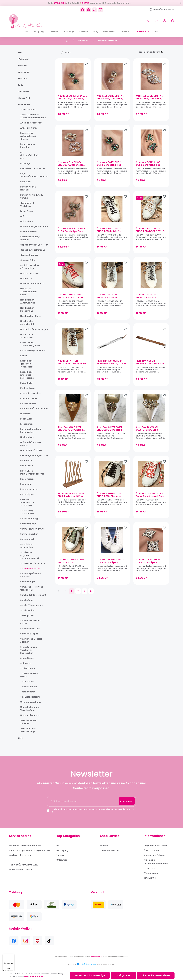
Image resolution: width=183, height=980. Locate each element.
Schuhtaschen (28, 610)
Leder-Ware (26, 419)
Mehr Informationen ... (35, 976)
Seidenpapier (27, 615)
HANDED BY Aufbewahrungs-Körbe (29, 292)
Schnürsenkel (27, 539)
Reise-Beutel (27, 466)
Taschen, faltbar (29, 687)
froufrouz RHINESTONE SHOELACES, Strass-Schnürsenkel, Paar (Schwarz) (109, 495)
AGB (66, 809)
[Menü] (13, 955)
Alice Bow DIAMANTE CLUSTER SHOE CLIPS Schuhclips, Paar (147, 429)
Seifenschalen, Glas (30, 629)
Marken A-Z (24, 98)
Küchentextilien (28, 403)
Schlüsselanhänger (30, 519)
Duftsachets (27, 221)
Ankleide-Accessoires (31, 123)
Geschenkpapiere (29, 255)
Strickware (26, 663)
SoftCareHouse (89, 964)
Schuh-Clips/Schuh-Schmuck (31, 575)
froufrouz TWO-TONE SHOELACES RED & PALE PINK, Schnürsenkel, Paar (71, 296)
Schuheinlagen (28, 582)
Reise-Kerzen (27, 479)
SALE (20, 738)
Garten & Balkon (29, 232)
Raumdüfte (26, 461)
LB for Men (25, 414)
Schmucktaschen (29, 534)
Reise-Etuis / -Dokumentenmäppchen (32, 472)
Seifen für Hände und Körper (31, 622)
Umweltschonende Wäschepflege (30, 709)
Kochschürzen (27, 388)
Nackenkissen (27, 437)
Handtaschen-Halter (31, 316)
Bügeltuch (25, 182)
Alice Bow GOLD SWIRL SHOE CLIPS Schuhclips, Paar (71, 429)
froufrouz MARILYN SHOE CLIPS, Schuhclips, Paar (110, 561)
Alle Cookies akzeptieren (156, 975)
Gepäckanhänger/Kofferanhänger (32, 245)
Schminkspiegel (28, 524)
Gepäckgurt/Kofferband (32, 250)
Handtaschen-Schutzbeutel (28, 323)
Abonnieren (127, 801)
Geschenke (24, 92)
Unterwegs (23, 72)
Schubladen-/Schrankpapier (32, 563)
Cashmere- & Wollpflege (27, 205)
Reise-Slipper (27, 494)
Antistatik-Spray (29, 128)
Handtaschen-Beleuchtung (28, 309)
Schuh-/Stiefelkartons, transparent (32, 588)
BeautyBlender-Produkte (28, 146)
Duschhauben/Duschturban (32, 226)
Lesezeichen (26, 424)
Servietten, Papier (29, 634)
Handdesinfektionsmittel (32, 284)
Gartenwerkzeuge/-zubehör (30, 238)
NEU (20, 53)
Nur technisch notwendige (90, 975)
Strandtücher (27, 658)
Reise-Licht (26, 484)
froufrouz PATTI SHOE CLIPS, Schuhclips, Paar (110, 164)
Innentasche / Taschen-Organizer (30, 344)
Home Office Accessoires (27, 336)
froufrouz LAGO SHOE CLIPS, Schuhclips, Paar (149, 561)
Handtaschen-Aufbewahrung (28, 301)
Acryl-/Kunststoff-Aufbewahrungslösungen (32, 116)
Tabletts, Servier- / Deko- (30, 675)
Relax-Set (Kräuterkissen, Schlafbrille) (28, 502)
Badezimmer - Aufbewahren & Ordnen (28, 136)
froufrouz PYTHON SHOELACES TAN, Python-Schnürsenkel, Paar (72, 362)
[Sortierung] (150, 52)
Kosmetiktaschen (29, 398)
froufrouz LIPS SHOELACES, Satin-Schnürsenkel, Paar (150, 495)
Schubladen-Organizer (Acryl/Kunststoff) (30, 555)
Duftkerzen (26, 216)
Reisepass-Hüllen (29, 489)
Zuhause (22, 66)
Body (20, 85)
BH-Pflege (25, 163)
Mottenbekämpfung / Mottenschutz (31, 431)
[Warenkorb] (171, 21)
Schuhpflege (27, 600)
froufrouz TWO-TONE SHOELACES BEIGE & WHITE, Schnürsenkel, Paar (151, 230)
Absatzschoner (28, 110)
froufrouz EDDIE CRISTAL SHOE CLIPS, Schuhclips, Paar (149, 97)
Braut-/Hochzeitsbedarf (32, 168)
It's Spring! (23, 59)
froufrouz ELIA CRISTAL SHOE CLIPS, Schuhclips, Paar (71, 164)
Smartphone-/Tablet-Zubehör (32, 640)
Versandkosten (97, 957)
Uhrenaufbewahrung (31, 702)
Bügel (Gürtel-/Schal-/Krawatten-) (32, 175)
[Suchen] (148, 21)
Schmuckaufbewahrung (32, 529)
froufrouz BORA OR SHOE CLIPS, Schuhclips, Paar (72, 230)
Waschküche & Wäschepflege (28, 730)
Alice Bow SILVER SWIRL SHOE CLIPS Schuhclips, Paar (110, 429)
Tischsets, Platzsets (30, 697)
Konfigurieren (123, 975)
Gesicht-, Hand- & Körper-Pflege (30, 267)
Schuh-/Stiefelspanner (32, 605)
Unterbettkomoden (30, 715)
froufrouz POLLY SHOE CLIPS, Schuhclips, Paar (149, 164)
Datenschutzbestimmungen (85, 809)
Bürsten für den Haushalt (28, 188)
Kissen (24, 356)
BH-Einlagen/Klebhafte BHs (30, 155)
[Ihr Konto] (164, 21)
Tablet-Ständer (28, 668)
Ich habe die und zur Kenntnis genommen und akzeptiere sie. (93, 811)
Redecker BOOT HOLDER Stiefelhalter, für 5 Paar (71, 495)
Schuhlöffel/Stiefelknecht (32, 595)
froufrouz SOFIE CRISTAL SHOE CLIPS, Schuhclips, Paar (110, 97)
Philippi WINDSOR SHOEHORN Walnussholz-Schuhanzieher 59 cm (150, 362)
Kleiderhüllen (27, 383)
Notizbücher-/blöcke (31, 450)
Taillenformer (27, 682)
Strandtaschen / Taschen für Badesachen (29, 650)
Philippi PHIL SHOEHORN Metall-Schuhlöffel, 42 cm (111, 362)
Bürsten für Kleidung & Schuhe (32, 196)
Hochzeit (22, 79)
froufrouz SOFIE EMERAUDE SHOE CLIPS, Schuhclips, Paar (72, 97)
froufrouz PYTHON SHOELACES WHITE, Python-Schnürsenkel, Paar (148, 296)
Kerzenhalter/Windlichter (32, 351)
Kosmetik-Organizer (31, 393)
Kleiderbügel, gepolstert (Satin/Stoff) (27, 364)
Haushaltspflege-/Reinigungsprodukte (32, 329)
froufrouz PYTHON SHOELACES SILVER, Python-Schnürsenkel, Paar (109, 296)
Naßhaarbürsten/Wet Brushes (31, 444)
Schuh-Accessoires (30, 569)
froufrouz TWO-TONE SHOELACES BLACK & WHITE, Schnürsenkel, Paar (111, 230)
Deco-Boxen (27, 211)
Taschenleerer (28, 692)
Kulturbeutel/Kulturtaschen (32, 409)
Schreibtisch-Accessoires (27, 546)
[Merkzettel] (156, 21)
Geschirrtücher (28, 260)
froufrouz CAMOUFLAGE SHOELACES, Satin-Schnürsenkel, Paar (71, 561)
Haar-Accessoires (30, 273)
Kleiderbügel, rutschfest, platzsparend (27, 375)
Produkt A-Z (24, 104)
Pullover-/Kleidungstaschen (32, 456)
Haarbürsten (27, 278)
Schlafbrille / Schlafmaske (27, 512)
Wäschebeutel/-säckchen (29, 722)
